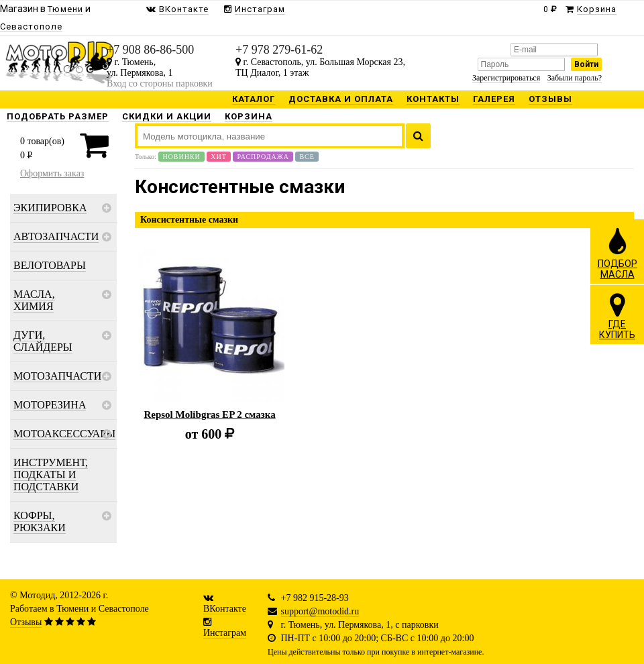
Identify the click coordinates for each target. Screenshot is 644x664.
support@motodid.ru (320, 611)
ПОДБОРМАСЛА (618, 253)
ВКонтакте (225, 609)
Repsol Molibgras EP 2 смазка (209, 414)
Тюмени (72, 609)
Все (307, 157)
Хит (219, 157)
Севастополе (124, 609)
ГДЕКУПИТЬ (617, 316)
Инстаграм (225, 633)
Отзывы (26, 622)
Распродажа (263, 157)
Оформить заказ (52, 173)
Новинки (181, 157)
